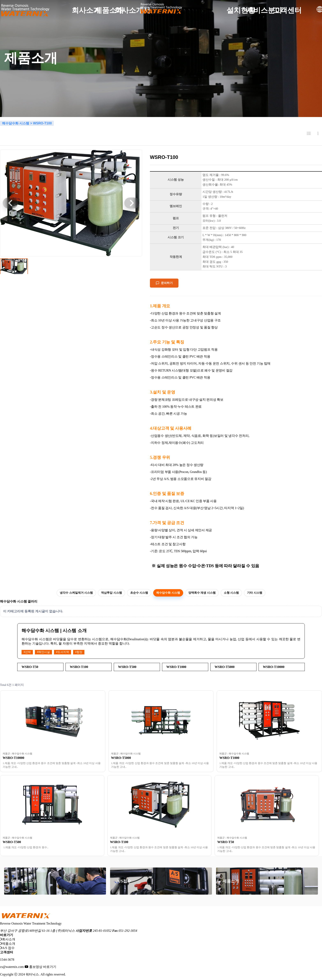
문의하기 (164, 283)
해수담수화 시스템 (168, 593)
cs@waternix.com (12, 967)
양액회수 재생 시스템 (202, 593)
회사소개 (8, 939)
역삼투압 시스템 (112, 593)
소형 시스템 (231, 593)
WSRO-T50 (226, 842)
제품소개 (231, 881)
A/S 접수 (7, 948)
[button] (10, 203)
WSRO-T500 (12, 842)
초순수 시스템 (139, 593)
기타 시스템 (255, 593)
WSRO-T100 (119, 842)
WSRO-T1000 (229, 758)
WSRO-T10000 (13, 758)
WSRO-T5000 (121, 758)
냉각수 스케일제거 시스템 (76, 593)
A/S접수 (124, 881)
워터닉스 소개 (24, 881)
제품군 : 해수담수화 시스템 (17, 754)
